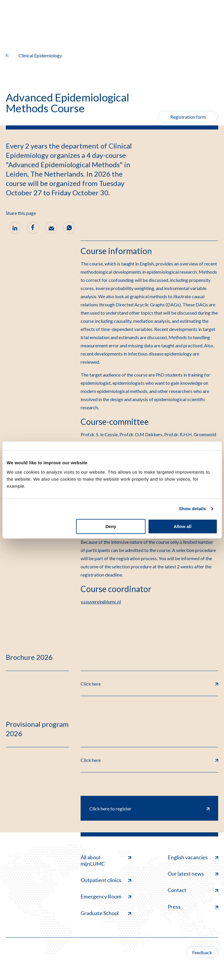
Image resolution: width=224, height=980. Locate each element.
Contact (193, 890)
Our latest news (193, 874)
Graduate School (106, 913)
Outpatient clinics (106, 880)
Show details (193, 509)
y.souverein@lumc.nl (101, 602)
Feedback (202, 952)
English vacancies (193, 857)
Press (193, 907)
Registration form (188, 117)
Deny (111, 526)
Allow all (183, 526)
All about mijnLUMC (106, 860)
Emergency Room (106, 896)
